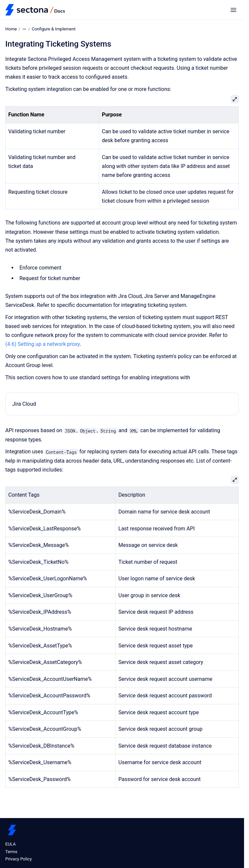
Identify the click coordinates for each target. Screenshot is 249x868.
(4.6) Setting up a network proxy (42, 344)
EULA (10, 844)
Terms (11, 852)
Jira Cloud (24, 404)
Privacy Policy (19, 859)
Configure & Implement (54, 29)
